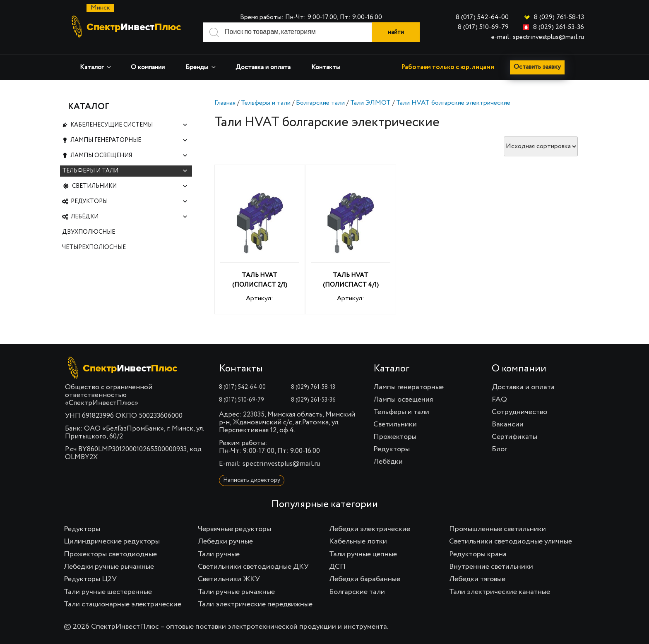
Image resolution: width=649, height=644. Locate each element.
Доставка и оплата (263, 67)
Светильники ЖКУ (229, 579)
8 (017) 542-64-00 (482, 17)
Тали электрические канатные (500, 592)
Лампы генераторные (129, 143)
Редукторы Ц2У (90, 579)
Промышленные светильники (498, 529)
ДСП (337, 567)
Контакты (326, 67)
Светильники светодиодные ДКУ (253, 567)
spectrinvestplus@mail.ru (281, 464)
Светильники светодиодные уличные (511, 541)
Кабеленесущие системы (129, 126)
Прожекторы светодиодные (110, 554)
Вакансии (508, 424)
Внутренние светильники (491, 567)
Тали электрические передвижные (255, 604)
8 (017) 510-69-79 (483, 27)
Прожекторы (395, 437)
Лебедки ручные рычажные (109, 567)
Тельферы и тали (266, 103)
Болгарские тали (320, 103)
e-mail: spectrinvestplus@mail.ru (538, 37)
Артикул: (260, 241)
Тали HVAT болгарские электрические (453, 103)
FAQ (499, 400)
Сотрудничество (519, 412)
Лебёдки (129, 228)
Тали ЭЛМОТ (370, 103)
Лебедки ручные (225, 541)
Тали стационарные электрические (123, 604)
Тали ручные (219, 554)
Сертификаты (514, 437)
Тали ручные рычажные (236, 592)
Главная (225, 103)
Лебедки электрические (370, 529)
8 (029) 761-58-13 (559, 17)
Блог (499, 449)
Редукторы (129, 211)
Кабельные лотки (358, 541)
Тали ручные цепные (363, 554)
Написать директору (252, 480)
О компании (148, 67)
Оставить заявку (538, 67)
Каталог (96, 67)
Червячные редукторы (234, 529)
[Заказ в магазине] (541, 146)
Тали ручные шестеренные (108, 592)
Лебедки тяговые (477, 579)
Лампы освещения (129, 160)
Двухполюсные (89, 244)
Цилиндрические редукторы (112, 541)
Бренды (201, 67)
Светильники (130, 194)
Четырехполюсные (94, 261)
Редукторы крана (478, 554)
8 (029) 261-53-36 (559, 27)
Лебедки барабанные (365, 579)
